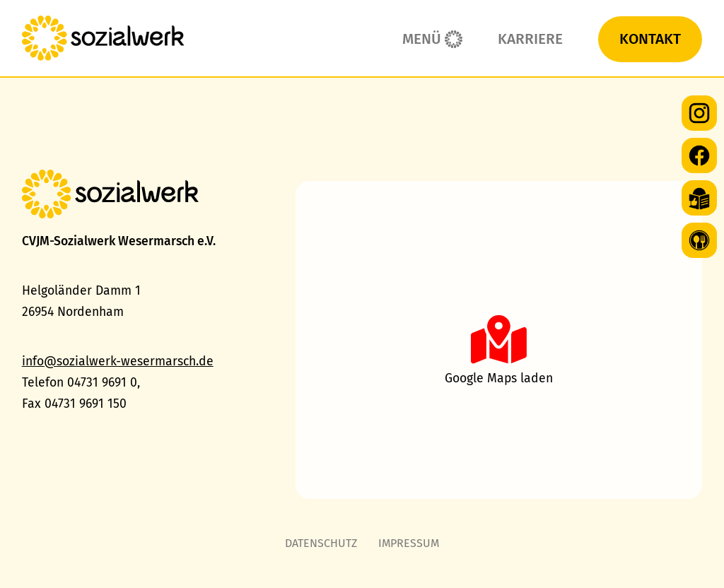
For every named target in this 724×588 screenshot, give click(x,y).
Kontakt (650, 39)
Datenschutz (321, 543)
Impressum (409, 543)
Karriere (530, 39)
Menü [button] (422, 39)
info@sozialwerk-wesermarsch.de (118, 361)
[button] (499, 340)
